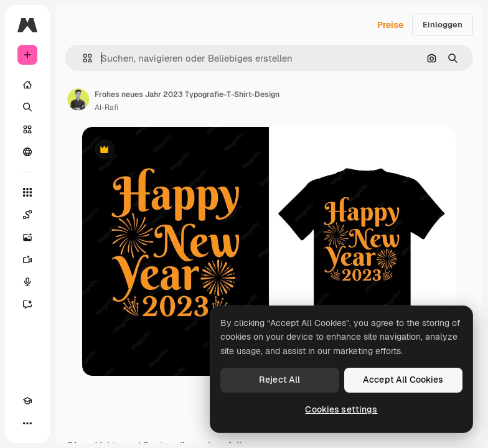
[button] (82, 58)
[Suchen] (27, 107)
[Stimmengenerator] (27, 282)
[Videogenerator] (27, 259)
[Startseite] (27, 85)
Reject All (279, 380)
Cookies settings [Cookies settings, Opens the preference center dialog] (341, 409)
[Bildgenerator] (27, 237)
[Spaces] (27, 215)
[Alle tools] (27, 192)
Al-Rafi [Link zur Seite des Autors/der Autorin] (106, 108)
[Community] (27, 152)
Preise (390, 25)
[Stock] (27, 129)
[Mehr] (27, 423)
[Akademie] (27, 401)
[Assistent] (27, 304)
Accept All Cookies (403, 380)
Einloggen (443, 25)
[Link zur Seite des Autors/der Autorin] (78, 100)
